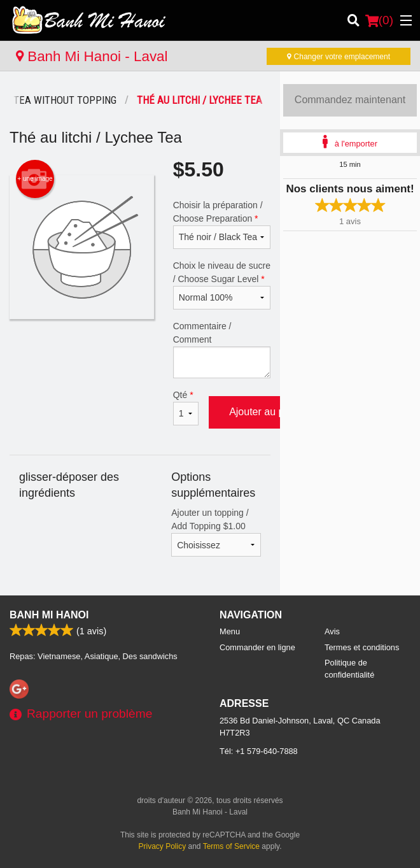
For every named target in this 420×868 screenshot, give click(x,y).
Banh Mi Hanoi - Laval (92, 56)
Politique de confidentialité (349, 669)
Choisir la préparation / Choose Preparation (222, 224)
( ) (379, 20)
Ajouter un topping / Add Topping (216, 532)
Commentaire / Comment (222, 350)
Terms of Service (231, 846)
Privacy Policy (163, 846)
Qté (186, 408)
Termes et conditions (362, 647)
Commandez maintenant (350, 100)
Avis (332, 631)
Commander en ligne (257, 647)
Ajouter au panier (268, 412)
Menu (230, 631)
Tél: (259, 751)
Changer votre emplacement (339, 57)
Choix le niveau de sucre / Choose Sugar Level (222, 285)
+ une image (35, 179)
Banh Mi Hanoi (49, 615)
